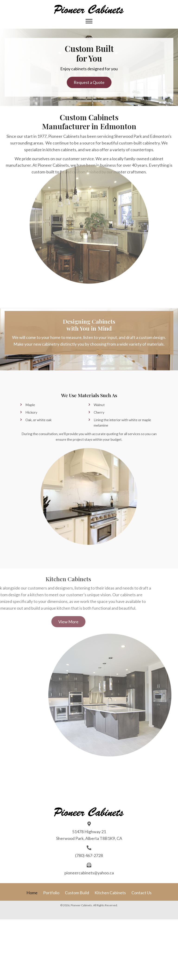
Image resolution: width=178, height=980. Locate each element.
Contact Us (141, 893)
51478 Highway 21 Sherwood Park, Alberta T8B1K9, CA (89, 835)
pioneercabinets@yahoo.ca (89, 873)
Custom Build (77, 893)
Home (32, 893)
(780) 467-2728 (89, 855)
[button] (89, 82)
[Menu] (89, 21)
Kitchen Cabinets (110, 893)
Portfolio (51, 893)
